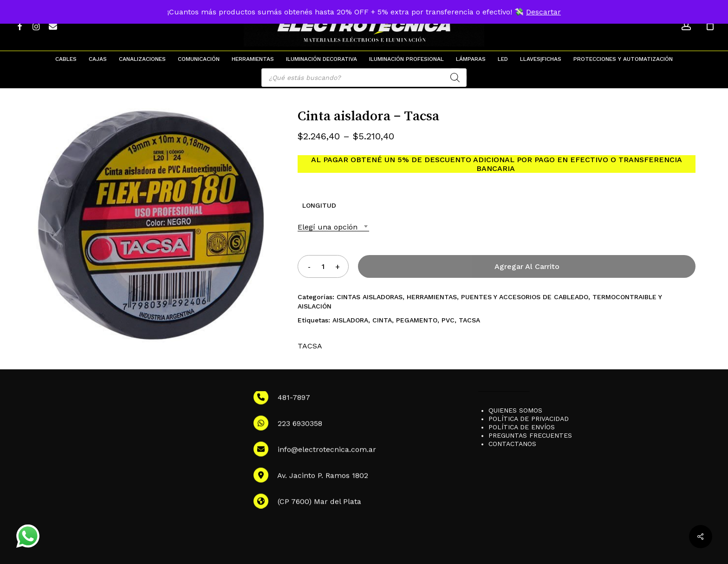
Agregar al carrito (527, 266)
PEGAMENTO (417, 320)
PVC (448, 320)
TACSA (469, 320)
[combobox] (333, 227)
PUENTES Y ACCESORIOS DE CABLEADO (525, 297)
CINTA (382, 320)
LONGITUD (319, 205)
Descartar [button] (543, 12)
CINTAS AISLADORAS (370, 297)
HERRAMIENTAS (432, 297)
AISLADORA (350, 320)
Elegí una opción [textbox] (328, 227)
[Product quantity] (323, 266)
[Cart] (710, 26)
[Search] (455, 78)
